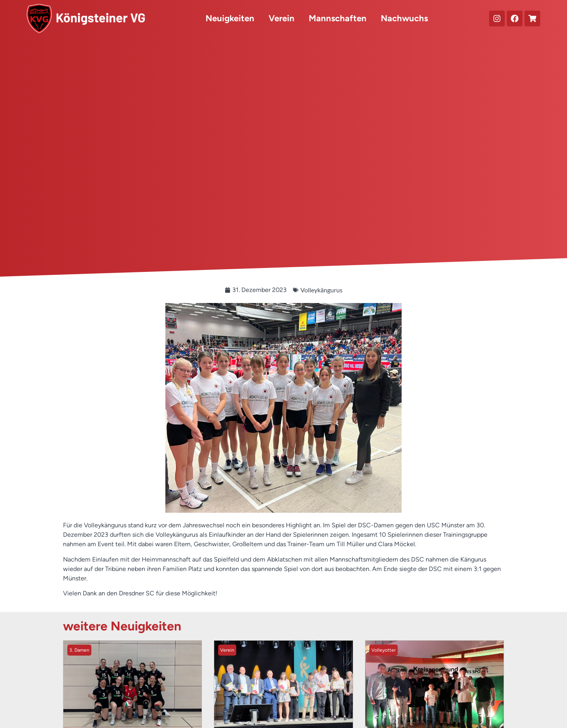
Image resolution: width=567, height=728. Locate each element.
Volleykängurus (321, 290)
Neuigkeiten (230, 18)
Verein (282, 18)
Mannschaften (338, 18)
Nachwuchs (404, 18)
